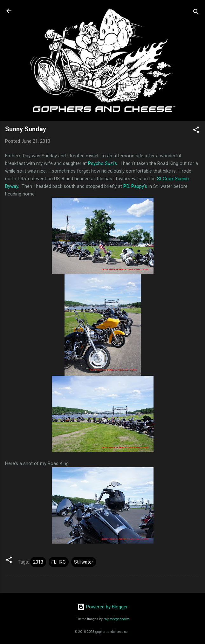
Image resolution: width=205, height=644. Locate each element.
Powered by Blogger (102, 607)
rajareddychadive (116, 619)
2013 (38, 562)
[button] (196, 131)
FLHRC (59, 562)
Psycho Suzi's (102, 163)
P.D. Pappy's (135, 186)
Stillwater (84, 562)
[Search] (196, 13)
